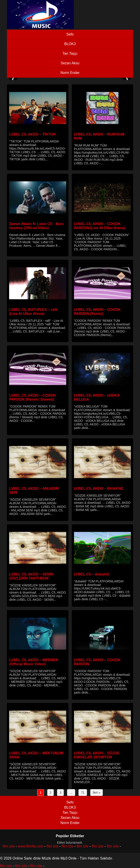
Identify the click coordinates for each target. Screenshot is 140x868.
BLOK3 (70, 44)
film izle (9, 846)
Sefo (70, 34)
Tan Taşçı (70, 53)
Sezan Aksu (70, 63)
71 (83, 793)
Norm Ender (70, 73)
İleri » (97, 793)
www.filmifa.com (31, 846)
